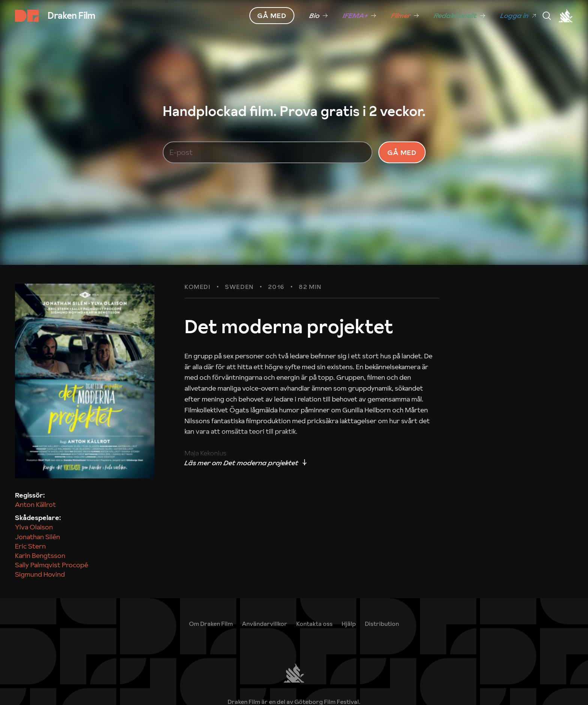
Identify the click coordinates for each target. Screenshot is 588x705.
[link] (319, 16)
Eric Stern (30, 546)
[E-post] (268, 152)
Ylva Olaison (34, 527)
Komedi (198, 287)
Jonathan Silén (37, 537)
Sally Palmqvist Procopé (52, 565)
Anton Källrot (35, 504)
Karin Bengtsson (40, 555)
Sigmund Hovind (40, 574)
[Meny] (547, 16)
